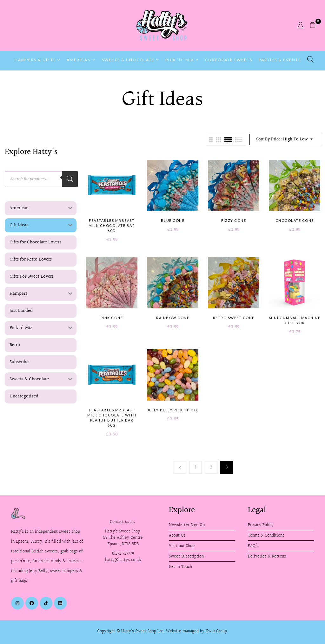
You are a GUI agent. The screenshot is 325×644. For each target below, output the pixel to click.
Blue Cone (173, 220)
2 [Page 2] (211, 467)
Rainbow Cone (173, 318)
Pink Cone (112, 318)
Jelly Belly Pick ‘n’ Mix (173, 410)
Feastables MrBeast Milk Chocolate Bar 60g (112, 225)
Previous (180, 467)
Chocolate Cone (295, 220)
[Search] (70, 179)
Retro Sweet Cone (234, 318)
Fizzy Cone (234, 220)
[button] (315, 25)
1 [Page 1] (196, 467)
